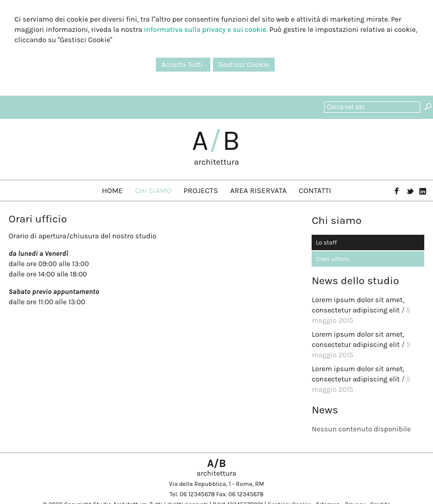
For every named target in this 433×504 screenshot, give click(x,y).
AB (217, 141)
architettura (217, 162)
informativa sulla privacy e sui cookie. (206, 30)
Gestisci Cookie (244, 65)
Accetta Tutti (183, 65)
